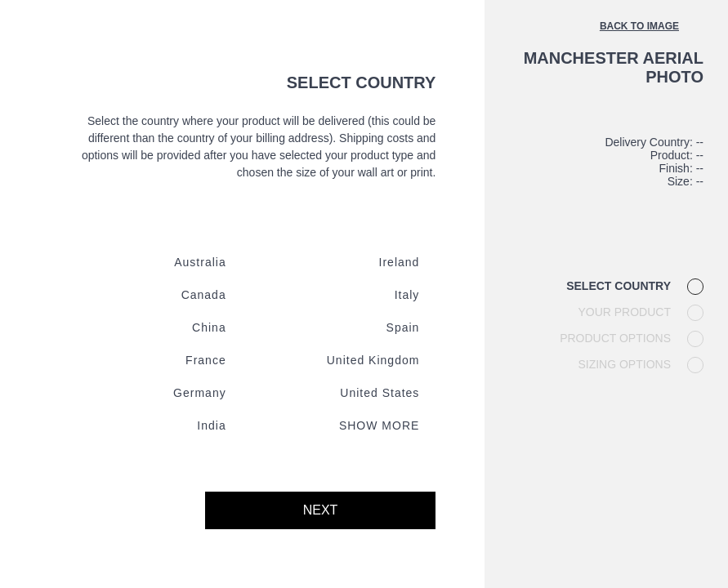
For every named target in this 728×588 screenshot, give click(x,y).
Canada (204, 295)
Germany (200, 393)
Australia (200, 262)
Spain (403, 327)
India (211, 425)
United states (380, 393)
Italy (407, 295)
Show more (379, 425)
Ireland (400, 262)
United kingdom (373, 360)
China (209, 327)
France (206, 360)
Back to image (639, 26)
